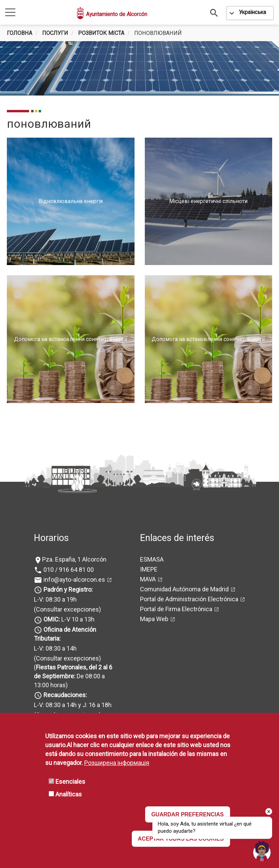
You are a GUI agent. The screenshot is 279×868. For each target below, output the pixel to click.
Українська (252, 12)
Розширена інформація (117, 763)
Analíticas (69, 794)
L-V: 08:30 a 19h (55, 599)
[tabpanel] (139, 68)
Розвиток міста (101, 33)
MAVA (148, 579)
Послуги (55, 33)
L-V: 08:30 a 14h (55, 648)
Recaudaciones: (65, 695)
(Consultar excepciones (66, 609)
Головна (20, 33)
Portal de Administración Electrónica (189, 599)
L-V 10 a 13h (68, 619)
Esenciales (70, 782)
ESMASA (152, 559)
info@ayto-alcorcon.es (74, 580)
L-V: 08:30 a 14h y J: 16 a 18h (73, 705)
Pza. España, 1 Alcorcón (74, 559)
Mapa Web (154, 619)
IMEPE (149, 569)
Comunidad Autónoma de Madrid (184, 589)
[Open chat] (262, 851)
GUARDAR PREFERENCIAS (188, 814)
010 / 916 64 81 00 (68, 570)
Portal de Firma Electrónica (176, 609)
